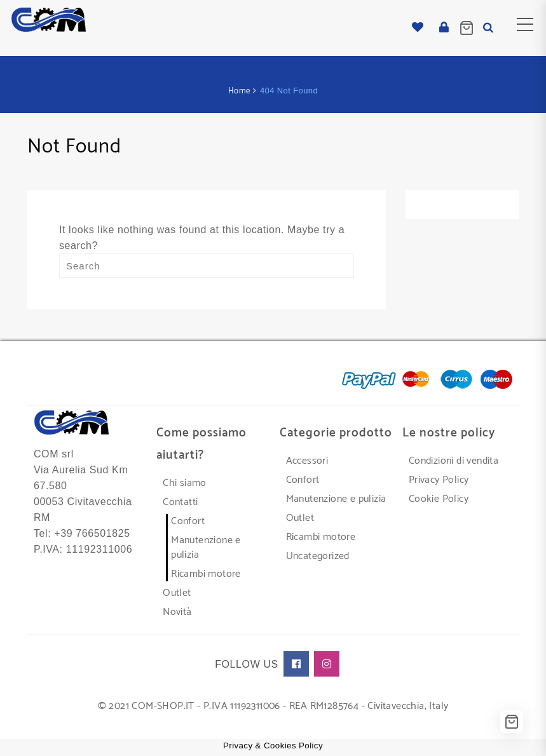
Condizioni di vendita (454, 461)
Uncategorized (318, 556)
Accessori (307, 461)
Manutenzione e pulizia (206, 548)
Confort (188, 521)
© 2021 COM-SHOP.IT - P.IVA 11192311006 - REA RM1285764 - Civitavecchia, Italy (273, 706)
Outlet (177, 593)
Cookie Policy (439, 499)
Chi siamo (185, 483)
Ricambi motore (206, 574)
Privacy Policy (439, 480)
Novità (177, 612)
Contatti (180, 502)
